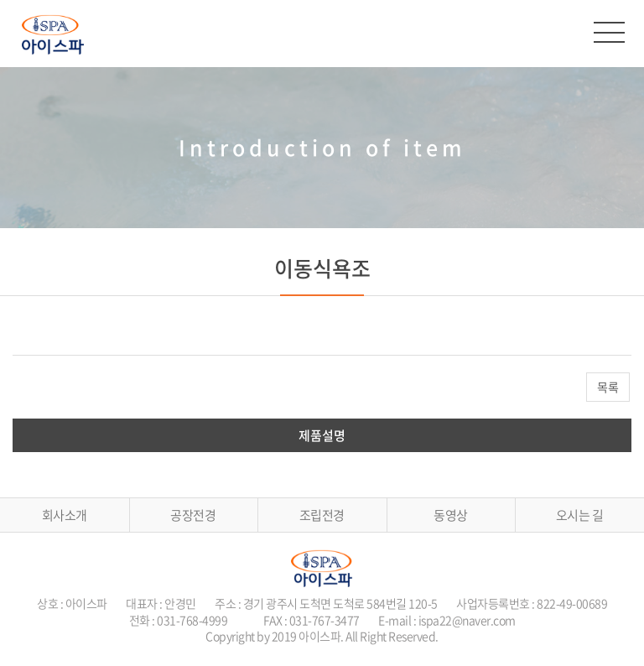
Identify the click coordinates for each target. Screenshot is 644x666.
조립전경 (322, 515)
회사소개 (65, 515)
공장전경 (193, 515)
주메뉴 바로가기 (0, 0)
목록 (608, 387)
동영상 (451, 515)
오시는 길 (580, 515)
